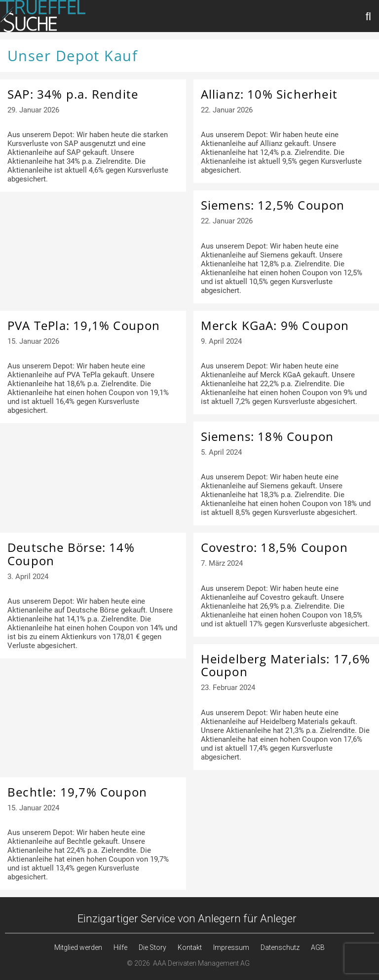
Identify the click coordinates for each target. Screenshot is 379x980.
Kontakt (190, 947)
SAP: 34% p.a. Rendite (73, 94)
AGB (318, 947)
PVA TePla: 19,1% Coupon (84, 325)
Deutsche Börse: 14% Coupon (71, 554)
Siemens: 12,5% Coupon (273, 205)
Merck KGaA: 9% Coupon (275, 325)
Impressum (231, 947)
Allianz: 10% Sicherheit (269, 94)
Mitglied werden (78, 947)
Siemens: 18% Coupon (267, 436)
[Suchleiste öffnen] (369, 16)
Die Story (152, 947)
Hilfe (120, 947)
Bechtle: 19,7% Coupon (77, 792)
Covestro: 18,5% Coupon (274, 547)
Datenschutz (280, 947)
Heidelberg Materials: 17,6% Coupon (285, 665)
